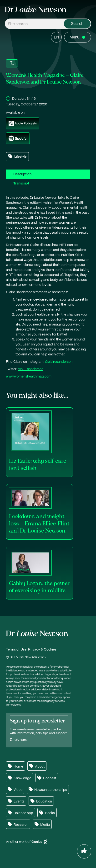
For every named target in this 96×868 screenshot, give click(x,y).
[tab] (48, 174)
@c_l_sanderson (31, 369)
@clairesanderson (59, 362)
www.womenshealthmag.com (29, 377)
